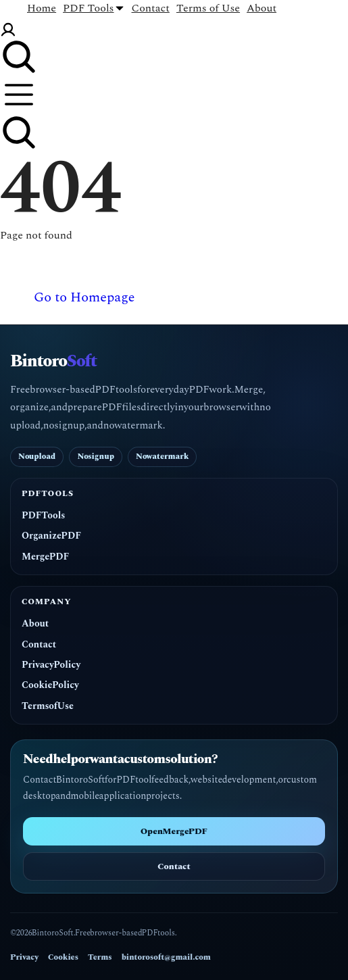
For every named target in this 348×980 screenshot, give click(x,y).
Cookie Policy (50, 685)
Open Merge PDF (174, 831)
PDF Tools (43, 516)
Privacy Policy (51, 665)
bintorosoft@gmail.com (166, 957)
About (35, 624)
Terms (100, 957)
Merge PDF (45, 557)
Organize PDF (51, 536)
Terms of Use (48, 706)
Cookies (63, 957)
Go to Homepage (84, 297)
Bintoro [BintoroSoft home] (53, 362)
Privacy (24, 957)
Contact (39, 645)
